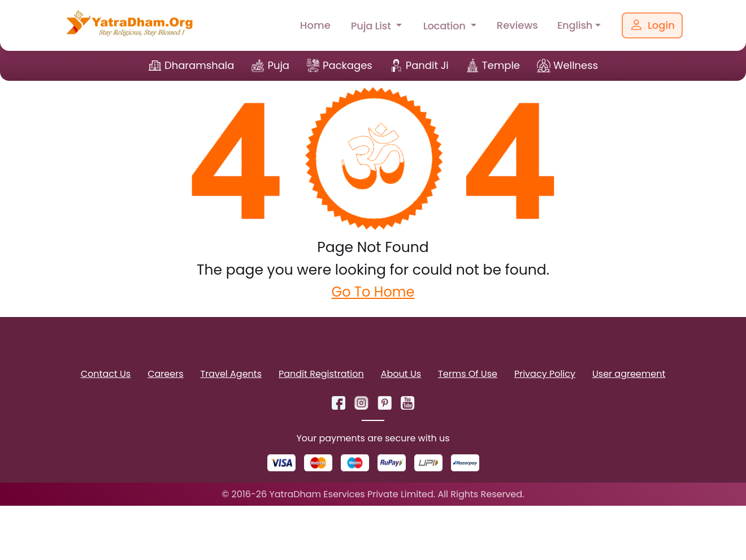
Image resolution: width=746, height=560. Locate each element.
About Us (401, 374)
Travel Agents (231, 374)
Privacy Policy (545, 374)
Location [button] (446, 26)
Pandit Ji (427, 65)
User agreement (629, 374)
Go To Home (373, 292)
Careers (165, 374)
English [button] (575, 25)
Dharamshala (199, 65)
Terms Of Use (468, 374)
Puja (278, 65)
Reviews (517, 25)
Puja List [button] (372, 26)
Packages (348, 65)
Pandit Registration (321, 374)
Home (315, 25)
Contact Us (106, 374)
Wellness (576, 65)
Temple (501, 65)
